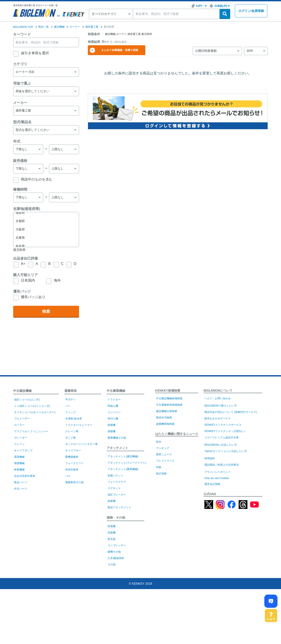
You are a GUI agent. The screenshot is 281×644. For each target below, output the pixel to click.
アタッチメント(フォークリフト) (127, 463)
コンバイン (114, 412)
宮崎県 (46, 234)
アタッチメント (117, 448)
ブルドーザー (22, 419)
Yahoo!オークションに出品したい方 (226, 451)
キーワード (22, 34)
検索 (46, 311)
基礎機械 (19, 463)
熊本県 (46, 218)
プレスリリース (165, 461)
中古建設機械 (22, 391)
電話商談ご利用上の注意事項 (222, 465)
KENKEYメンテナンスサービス (223, 425)
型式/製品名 (22, 122)
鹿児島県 (46, 243)
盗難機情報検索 (165, 424)
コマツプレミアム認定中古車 (222, 438)
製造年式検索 (164, 418)
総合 (159, 442)
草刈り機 (113, 419)
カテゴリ (20, 64)
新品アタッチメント (119, 507)
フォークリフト (74, 463)
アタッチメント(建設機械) (123, 456)
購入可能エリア (25, 275)
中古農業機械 (116, 391)
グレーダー (21, 438)
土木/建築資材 (116, 558)
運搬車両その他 (74, 482)
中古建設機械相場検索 (169, 398)
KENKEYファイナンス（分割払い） (226, 431)
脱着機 (112, 501)
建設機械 (59, 27)
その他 (112, 564)
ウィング (70, 412)
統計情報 (161, 474)
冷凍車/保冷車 (73, 419)
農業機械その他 (117, 438)
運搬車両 (70, 391)
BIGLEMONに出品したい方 (221, 445)
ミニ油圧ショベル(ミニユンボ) (32, 406)
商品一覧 (43, 27)
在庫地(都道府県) (27, 209)
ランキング (163, 448)
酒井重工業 (92, 27)
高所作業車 (72, 470)
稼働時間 (20, 189)
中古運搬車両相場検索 (169, 405)
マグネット (114, 488)
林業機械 (19, 470)
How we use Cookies (217, 478)
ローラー (75, 27)
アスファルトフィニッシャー (31, 431)
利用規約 (210, 458)
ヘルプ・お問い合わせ (218, 398)
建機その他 (114, 552)
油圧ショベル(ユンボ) (27, 400)
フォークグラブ (117, 482)
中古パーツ (21, 489)
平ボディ (70, 400)
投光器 (112, 539)
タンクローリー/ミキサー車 (81, 444)
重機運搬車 (72, 457)
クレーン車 (72, 431)
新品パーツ (21, 482)
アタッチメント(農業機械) (123, 469)
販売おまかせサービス (218, 418)
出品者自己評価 (25, 258)
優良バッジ (22, 291)
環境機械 (19, 457)
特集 (159, 467)
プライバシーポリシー (218, 472)
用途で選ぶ (22, 83)
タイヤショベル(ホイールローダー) (35, 412)
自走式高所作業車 (25, 476)
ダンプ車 (70, 438)
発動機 (112, 431)
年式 (17, 141)
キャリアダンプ (23, 450)
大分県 (46, 226)
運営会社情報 (212, 484)
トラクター (114, 400)
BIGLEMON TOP (23, 27)
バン (68, 406)
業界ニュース (164, 454)
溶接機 (112, 533)
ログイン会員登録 (251, 11)
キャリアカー (73, 450)
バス (68, 476)
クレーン (19, 444)
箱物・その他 (116, 517)
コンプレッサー (117, 545)
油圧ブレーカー (117, 495)
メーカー (20, 103)
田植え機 (113, 406)
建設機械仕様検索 (167, 411)
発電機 (112, 526)
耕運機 (112, 425)
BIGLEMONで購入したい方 (221, 406)
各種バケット (115, 476)
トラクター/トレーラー (79, 425)
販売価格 (20, 161)
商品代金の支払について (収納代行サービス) (231, 412)
